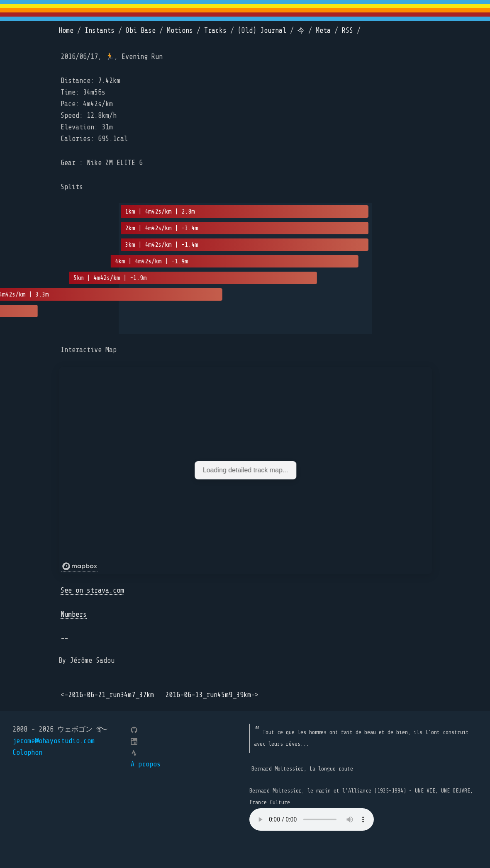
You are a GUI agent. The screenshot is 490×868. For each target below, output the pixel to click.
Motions (180, 30)
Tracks (215, 30)
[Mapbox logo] (80, 567)
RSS (347, 30)
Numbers (74, 614)
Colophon (27, 753)
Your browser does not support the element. (312, 819)
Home (66, 30)
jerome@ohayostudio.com (54, 741)
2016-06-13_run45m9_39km (208, 695)
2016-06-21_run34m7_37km (111, 695)
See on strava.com (92, 590)
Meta (323, 30)
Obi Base (141, 30)
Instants (100, 30)
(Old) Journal (262, 30)
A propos (146, 764)
